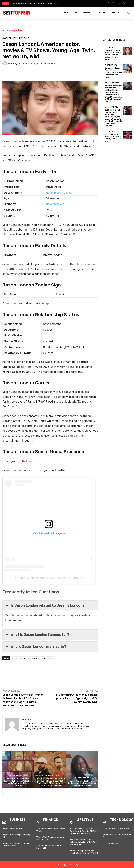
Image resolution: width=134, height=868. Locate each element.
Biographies (16, 30)
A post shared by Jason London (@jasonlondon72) (49, 578)
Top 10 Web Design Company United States (17, 842)
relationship (47, 658)
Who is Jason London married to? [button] (36, 647)
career (22, 658)
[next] (74, 3)
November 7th (55, 204)
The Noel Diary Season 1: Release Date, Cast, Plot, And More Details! (83, 840)
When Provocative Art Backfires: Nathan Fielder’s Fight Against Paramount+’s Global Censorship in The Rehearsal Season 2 (114, 94)
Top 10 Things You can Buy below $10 (49, 844)
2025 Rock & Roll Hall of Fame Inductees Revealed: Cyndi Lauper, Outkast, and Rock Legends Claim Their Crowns (113, 118)
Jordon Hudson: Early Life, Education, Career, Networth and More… (114, 73)
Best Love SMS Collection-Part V (118, 833)
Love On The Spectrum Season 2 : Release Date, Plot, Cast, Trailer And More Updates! (18, 782)
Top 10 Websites (111, 841)
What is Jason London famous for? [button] (37, 635)
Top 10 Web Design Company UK (17, 833)
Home (5, 30)
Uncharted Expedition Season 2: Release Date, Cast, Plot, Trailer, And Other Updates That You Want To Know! (50, 782)
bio (14, 658)
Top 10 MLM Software (13, 826)
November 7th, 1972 (59, 193)
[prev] (68, 3)
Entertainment (18, 776)
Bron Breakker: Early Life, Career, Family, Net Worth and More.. (113, 138)
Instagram (11, 461)
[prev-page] (5, 794)
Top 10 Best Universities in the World (51, 827)
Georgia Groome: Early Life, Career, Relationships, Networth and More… (113, 55)
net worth (33, 658)
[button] (129, 13)
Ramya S (16, 64)
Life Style (23, 38)
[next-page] (10, 794)
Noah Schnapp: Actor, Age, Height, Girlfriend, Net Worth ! (84, 849)
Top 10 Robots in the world (116, 826)
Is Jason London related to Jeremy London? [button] (45, 605)
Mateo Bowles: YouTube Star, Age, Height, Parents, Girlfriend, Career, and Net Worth (84, 829)
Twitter (26, 461)
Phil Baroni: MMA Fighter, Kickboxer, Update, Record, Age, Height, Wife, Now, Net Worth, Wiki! (76, 698)
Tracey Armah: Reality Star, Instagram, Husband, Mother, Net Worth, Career (82, 783)
